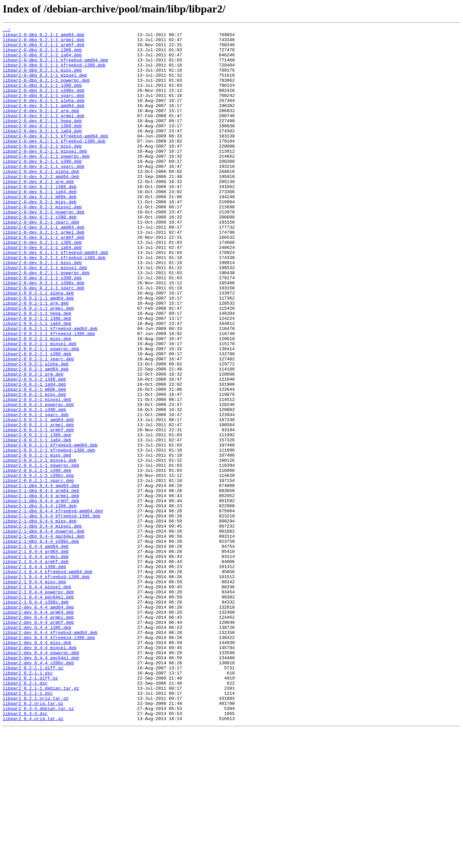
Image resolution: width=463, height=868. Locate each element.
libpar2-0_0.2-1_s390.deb (34, 486)
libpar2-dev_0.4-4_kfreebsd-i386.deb (49, 760)
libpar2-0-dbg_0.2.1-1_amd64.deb (44, 36)
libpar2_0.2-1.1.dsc (28, 802)
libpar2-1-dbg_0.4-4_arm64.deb (41, 584)
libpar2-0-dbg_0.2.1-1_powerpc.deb (46, 91)
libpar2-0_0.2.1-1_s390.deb (37, 559)
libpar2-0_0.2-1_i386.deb (34, 450)
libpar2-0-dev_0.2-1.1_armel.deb (44, 134)
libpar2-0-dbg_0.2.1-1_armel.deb (44, 43)
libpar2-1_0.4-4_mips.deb (34, 693)
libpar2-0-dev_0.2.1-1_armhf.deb (44, 280)
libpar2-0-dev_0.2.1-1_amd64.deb (44, 267)
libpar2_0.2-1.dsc (25, 815)
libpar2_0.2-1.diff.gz (30, 809)
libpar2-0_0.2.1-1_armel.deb (38, 505)
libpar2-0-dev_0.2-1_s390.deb (40, 255)
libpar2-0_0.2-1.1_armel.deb (38, 365)
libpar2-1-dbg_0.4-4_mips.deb (40, 620)
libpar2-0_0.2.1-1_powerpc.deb (41, 553)
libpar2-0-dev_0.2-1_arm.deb (38, 213)
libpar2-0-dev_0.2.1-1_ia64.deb (42, 292)
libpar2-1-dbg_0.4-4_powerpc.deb (44, 632)
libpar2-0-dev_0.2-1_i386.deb (40, 219)
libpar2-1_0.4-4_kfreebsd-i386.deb (46, 687)
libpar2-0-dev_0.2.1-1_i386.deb (42, 286)
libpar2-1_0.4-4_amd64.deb (36, 650)
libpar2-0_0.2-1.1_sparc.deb (38, 426)
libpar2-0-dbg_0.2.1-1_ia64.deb (42, 61)
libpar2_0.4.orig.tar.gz (33, 857)
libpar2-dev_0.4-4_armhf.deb (38, 742)
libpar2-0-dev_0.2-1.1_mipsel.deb (45, 176)
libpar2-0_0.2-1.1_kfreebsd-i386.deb (49, 395)
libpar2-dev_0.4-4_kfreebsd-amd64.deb (50, 754)
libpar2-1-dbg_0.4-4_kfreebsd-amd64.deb (53, 608)
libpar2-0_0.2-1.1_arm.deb (36, 359)
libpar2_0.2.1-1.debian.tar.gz (41, 821)
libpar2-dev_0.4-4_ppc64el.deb (41, 784)
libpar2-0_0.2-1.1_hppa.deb (37, 371)
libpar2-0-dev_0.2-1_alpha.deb (41, 201)
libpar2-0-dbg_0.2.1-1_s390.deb (42, 97)
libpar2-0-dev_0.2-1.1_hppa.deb (42, 140)
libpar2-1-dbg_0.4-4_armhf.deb (41, 596)
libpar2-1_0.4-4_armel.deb (36, 663)
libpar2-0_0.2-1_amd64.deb (36, 438)
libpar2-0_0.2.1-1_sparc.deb (38, 571)
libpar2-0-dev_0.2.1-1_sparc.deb (44, 340)
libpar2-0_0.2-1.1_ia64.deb (37, 383)
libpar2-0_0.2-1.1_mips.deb (37, 401)
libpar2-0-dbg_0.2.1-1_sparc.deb (44, 109)
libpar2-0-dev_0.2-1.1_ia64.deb (42, 152)
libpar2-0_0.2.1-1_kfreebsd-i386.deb (49, 535)
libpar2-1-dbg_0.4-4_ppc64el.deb (44, 638)
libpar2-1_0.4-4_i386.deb (34, 675)
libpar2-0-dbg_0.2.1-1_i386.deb (42, 55)
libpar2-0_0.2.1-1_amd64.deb (38, 499)
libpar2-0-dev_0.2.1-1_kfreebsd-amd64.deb (55, 298)
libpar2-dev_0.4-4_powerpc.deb (41, 778)
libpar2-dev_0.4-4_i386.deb (37, 748)
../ (7, 30)
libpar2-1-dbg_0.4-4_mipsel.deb (42, 626)
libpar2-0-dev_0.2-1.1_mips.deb (42, 170)
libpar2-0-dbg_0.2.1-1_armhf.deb (44, 49)
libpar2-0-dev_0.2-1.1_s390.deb (42, 188)
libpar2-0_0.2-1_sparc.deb (36, 492)
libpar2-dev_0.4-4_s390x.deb (38, 790)
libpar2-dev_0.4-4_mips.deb (37, 766)
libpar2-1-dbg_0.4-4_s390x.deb (41, 644)
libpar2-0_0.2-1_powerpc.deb (38, 480)
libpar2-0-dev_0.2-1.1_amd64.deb (44, 122)
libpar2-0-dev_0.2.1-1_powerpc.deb (46, 322)
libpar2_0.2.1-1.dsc (28, 827)
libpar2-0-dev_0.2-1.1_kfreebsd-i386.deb (54, 164)
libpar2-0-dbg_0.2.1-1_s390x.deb (44, 103)
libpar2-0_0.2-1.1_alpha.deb (38, 347)
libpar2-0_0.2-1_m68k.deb (34, 462)
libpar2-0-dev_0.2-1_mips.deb (40, 237)
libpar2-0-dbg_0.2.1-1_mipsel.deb (45, 85)
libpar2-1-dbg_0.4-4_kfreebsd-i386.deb (52, 614)
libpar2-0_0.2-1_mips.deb (34, 468)
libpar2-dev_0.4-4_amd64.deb (38, 723)
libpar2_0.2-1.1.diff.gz (33, 796)
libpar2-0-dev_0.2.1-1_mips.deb (42, 310)
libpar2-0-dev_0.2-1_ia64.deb (40, 225)
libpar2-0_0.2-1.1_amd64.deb (38, 353)
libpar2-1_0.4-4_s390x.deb (36, 717)
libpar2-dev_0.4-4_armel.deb (38, 736)
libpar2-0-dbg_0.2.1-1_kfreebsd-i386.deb (54, 73)
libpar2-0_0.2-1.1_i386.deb (37, 377)
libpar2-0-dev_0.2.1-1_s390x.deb (44, 334)
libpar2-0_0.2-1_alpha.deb (36, 432)
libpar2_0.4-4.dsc (25, 851)
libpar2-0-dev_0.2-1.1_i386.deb (42, 146)
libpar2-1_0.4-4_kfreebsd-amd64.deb (47, 681)
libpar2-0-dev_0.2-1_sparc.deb (41, 261)
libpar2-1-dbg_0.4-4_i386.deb (40, 602)
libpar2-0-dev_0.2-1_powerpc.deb (44, 249)
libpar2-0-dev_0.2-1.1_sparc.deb (44, 195)
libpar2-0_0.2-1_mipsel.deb (37, 474)
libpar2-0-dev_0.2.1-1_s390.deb (42, 328)
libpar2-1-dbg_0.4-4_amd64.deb (41, 578)
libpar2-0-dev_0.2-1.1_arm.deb (41, 128)
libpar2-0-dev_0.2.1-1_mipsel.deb (45, 316)
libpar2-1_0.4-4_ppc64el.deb (38, 711)
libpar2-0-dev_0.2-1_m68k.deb (40, 231)
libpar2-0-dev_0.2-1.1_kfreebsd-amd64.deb (55, 158)
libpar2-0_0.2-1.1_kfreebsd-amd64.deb (50, 389)
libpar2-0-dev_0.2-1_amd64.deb (41, 207)
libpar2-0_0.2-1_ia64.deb (34, 456)
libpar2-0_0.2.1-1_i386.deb (37, 517)
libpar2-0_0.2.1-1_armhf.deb (38, 511)
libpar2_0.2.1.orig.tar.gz (36, 833)
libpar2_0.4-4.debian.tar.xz (38, 845)
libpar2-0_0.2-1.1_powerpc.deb (41, 413)
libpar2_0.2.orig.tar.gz (33, 839)
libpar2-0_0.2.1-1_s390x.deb (38, 565)
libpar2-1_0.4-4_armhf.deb (36, 669)
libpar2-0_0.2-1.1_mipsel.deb (40, 407)
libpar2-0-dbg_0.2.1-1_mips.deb (42, 79)
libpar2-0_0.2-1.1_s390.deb (37, 419)
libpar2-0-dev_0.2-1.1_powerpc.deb (46, 182)
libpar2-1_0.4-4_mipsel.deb (37, 699)
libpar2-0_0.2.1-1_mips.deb (37, 541)
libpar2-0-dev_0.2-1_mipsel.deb (42, 243)
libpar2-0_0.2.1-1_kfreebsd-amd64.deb (50, 529)
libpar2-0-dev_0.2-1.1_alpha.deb (44, 116)
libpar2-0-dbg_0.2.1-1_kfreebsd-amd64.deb (55, 67)
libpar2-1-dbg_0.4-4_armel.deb (41, 590)
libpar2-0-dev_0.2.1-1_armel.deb (44, 274)
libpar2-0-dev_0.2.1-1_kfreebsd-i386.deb (54, 304)
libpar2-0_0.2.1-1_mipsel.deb (40, 547)
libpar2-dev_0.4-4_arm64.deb (38, 730)
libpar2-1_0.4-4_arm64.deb (36, 657)
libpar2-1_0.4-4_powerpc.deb (38, 705)
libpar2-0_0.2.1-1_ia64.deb (37, 523)
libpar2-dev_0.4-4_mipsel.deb (40, 772)
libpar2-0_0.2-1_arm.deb (33, 444)
